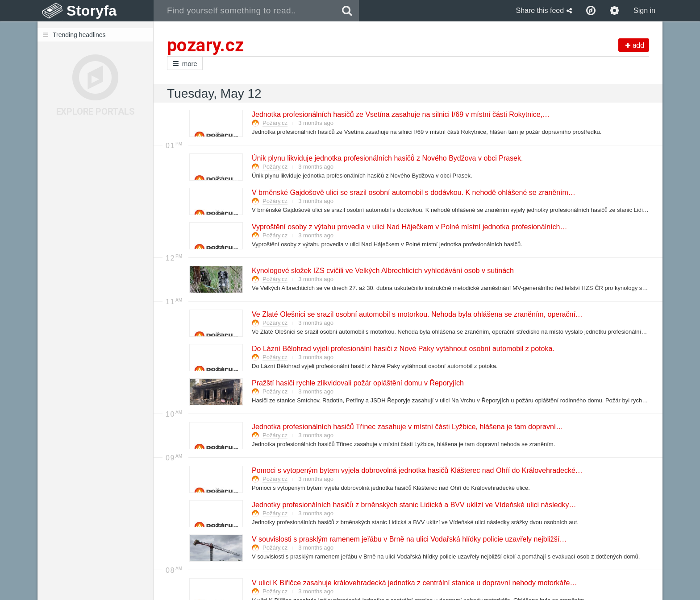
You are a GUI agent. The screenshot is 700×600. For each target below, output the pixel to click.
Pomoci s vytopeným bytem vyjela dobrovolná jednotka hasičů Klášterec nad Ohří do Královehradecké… (417, 470)
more (185, 64)
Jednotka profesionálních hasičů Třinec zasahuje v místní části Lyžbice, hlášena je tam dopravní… (407, 427)
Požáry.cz (275, 123)
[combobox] (244, 11)
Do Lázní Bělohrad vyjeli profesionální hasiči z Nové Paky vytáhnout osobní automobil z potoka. (403, 349)
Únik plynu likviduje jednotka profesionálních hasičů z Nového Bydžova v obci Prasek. (387, 158)
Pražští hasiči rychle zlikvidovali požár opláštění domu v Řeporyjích (357, 383)
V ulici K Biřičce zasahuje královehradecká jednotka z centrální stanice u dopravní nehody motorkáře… (414, 583)
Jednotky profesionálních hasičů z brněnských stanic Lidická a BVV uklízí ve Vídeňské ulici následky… (414, 505)
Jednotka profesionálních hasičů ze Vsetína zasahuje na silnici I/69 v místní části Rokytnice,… (400, 114)
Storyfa (92, 11)
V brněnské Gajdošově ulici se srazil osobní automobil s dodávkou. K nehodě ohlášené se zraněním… (413, 192)
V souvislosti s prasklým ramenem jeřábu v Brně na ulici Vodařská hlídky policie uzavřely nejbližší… (409, 539)
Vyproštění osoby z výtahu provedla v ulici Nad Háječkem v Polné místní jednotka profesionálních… (409, 227)
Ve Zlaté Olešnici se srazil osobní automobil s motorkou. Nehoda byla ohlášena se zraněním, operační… (417, 314)
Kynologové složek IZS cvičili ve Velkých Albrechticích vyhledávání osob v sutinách (382, 271)
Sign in (644, 10)
